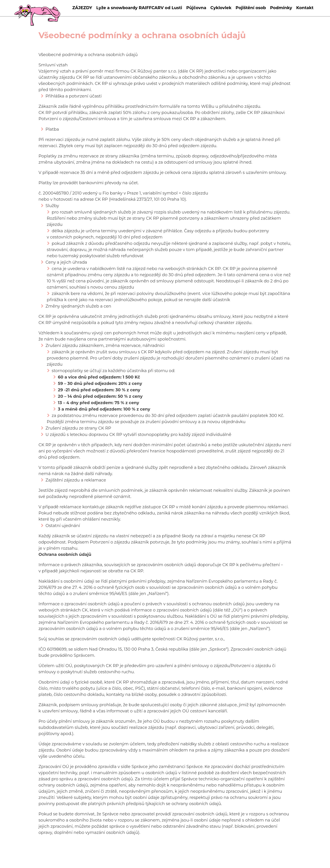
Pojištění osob (251, 8)
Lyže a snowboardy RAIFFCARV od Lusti (139, 8)
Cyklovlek (221, 8)
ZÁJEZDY (82, 8)
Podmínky (281, 8)
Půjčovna (196, 8)
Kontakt (305, 8)
